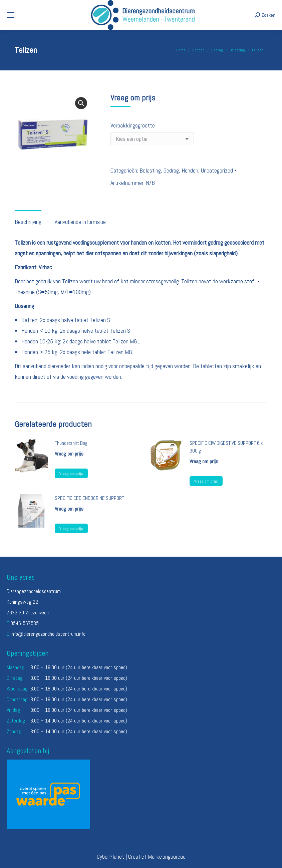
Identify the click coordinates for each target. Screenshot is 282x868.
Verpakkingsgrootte (133, 125)
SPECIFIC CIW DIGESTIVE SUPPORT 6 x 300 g (226, 447)
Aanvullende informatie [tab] (80, 222)
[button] (81, 103)
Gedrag (171, 170)
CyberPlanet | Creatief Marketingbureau (141, 856)
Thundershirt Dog (71, 443)
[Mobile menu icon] (11, 15)
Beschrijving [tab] (28, 222)
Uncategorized (217, 170)
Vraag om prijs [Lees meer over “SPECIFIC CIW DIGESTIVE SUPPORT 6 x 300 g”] (206, 481)
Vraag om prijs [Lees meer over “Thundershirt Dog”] (71, 474)
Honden (190, 170)
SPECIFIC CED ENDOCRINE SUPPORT (89, 498)
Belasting (150, 170)
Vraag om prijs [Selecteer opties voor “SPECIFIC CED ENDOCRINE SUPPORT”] (71, 529)
